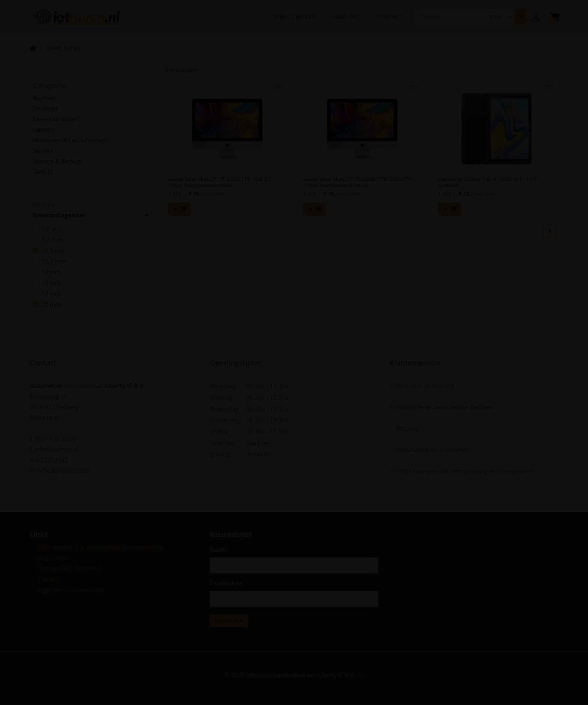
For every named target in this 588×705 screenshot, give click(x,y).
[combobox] (451, 18)
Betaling (407, 428)
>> (361, 675)
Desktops (46, 109)
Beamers (45, 98)
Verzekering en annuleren (432, 449)
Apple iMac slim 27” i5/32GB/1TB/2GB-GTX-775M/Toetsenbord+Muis (358, 183)
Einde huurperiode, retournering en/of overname (465, 471)
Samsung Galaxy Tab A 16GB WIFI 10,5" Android (488, 183)
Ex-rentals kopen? (57, 120)
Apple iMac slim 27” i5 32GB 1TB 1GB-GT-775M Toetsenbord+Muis (220, 183)
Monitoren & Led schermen (71, 141)
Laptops (44, 130)
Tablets (43, 174)
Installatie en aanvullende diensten (445, 406)
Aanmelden (229, 621)
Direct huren (64, 48)
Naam (218, 549)
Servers (43, 152)
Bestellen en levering (425, 384)
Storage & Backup (57, 163)
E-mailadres (226, 582)
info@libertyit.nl (57, 449)
